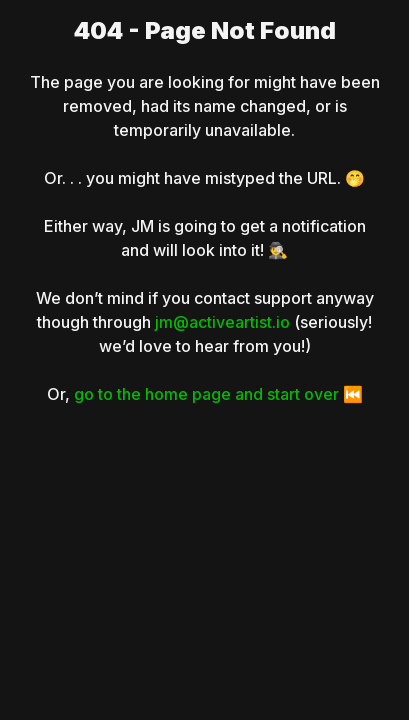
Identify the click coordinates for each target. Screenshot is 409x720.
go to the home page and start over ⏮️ (218, 394)
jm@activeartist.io (222, 322)
